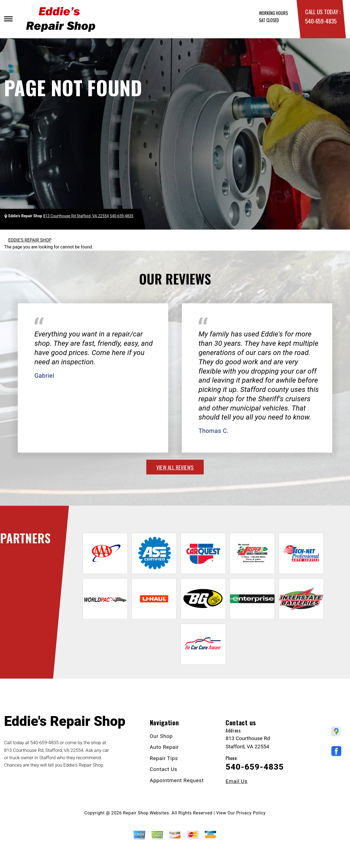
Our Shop (161, 736)
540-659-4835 (321, 21)
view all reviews (175, 467)
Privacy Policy (251, 813)
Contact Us (164, 769)
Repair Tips (164, 758)
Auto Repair (164, 747)
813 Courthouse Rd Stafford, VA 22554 (76, 216)
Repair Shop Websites (146, 813)
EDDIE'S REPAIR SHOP (30, 240)
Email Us (237, 781)
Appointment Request (177, 780)
